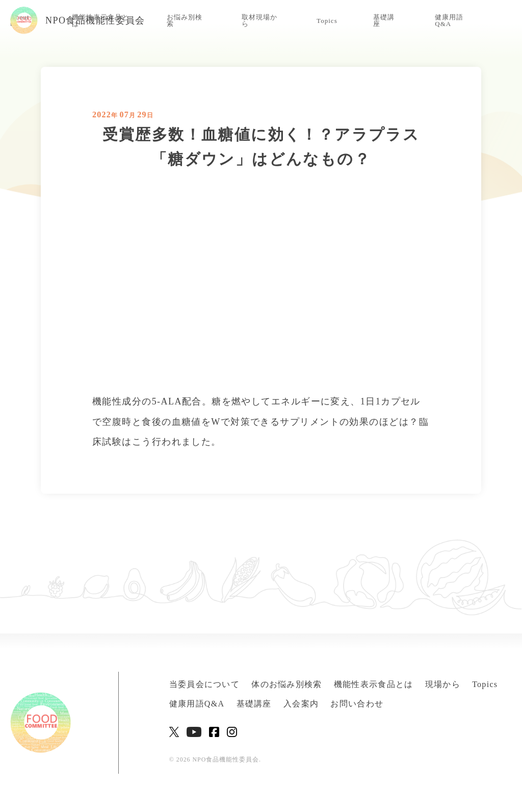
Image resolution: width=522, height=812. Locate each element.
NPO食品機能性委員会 (78, 20)
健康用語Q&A (449, 20)
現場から (443, 684)
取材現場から (259, 20)
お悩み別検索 (185, 20)
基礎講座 (384, 20)
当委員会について (204, 684)
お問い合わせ (357, 704)
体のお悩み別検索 (286, 684)
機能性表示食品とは (374, 684)
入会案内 (301, 704)
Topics (327, 21)
